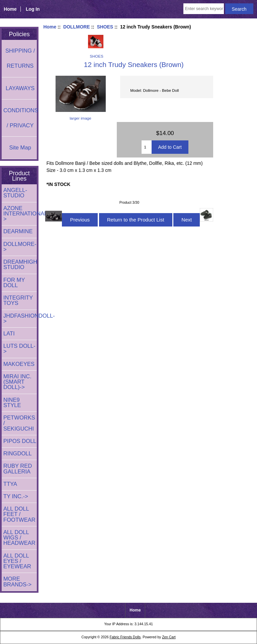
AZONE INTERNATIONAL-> (20, 214)
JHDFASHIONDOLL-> (20, 318)
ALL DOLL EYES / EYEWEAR (17, 561)
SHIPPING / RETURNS (20, 58)
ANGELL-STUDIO (15, 193)
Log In (33, 9)
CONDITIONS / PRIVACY (20, 118)
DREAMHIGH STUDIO (20, 265)
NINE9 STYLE (12, 403)
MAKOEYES (19, 364)
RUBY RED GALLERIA (18, 469)
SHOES (105, 27)
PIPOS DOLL (20, 441)
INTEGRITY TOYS (18, 300)
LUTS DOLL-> (19, 349)
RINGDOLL (18, 454)
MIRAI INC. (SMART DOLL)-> (17, 382)
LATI (9, 334)
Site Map (20, 148)
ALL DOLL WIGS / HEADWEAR (19, 538)
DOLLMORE (77, 27)
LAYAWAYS (20, 88)
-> (20, 247)
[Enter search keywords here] (204, 9)
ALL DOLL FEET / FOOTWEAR (19, 514)
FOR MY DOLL (14, 283)
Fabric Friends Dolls (125, 637)
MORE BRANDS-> (17, 582)
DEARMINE (18, 231)
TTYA (10, 484)
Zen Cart (169, 637)
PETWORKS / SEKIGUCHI (19, 423)
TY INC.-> (16, 496)
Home (10, 9)
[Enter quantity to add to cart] (146, 147)
